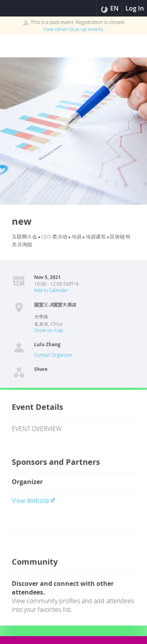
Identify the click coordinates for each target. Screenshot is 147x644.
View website (33, 501)
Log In (135, 8)
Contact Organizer (53, 355)
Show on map (49, 330)
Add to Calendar (51, 290)
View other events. (74, 29)
